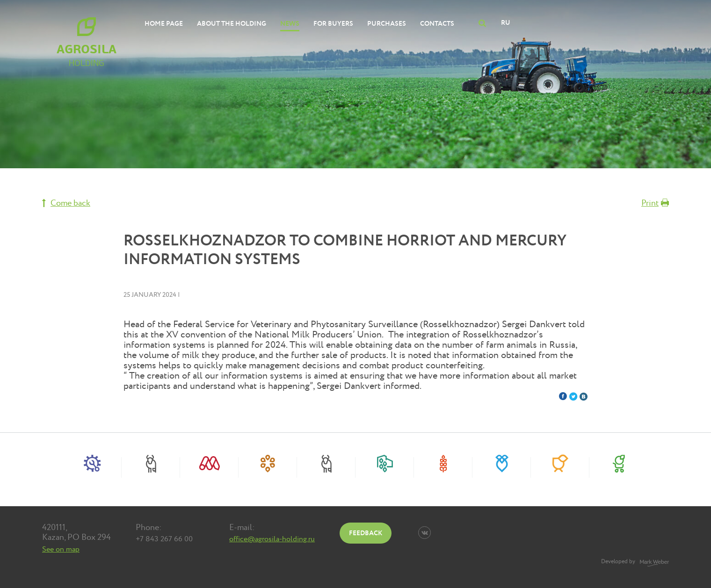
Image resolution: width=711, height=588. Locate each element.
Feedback (366, 533)
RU (506, 23)
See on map (61, 549)
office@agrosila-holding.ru (272, 539)
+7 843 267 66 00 (164, 539)
